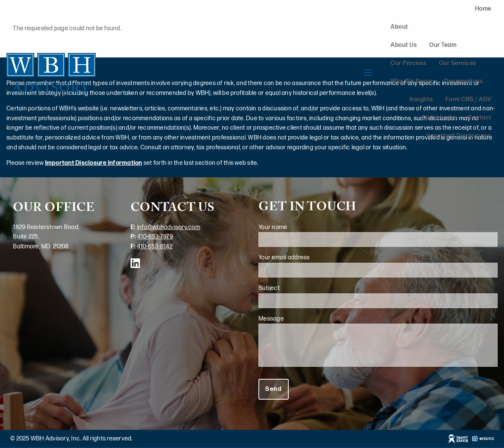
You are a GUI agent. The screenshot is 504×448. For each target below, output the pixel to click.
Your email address (312, 258)
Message (299, 319)
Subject (297, 288)
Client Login (438, 118)
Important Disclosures (459, 136)
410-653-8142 (155, 247)
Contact (480, 118)
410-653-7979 (155, 237)
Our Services (458, 63)
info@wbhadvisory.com (169, 227)
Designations (464, 81)
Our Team (443, 45)
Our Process (409, 63)
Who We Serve (411, 81)
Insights (421, 100)
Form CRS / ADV (468, 100)
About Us (404, 45)
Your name (300, 227)
